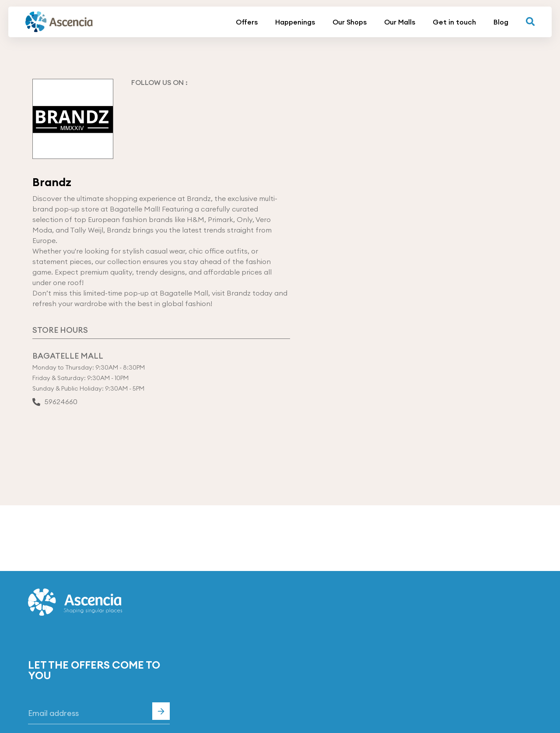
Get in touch (454, 22)
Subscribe (161, 711)
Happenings (295, 22)
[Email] (99, 713)
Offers (247, 22)
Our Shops (350, 22)
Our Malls (400, 22)
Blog (501, 22)
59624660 (55, 402)
